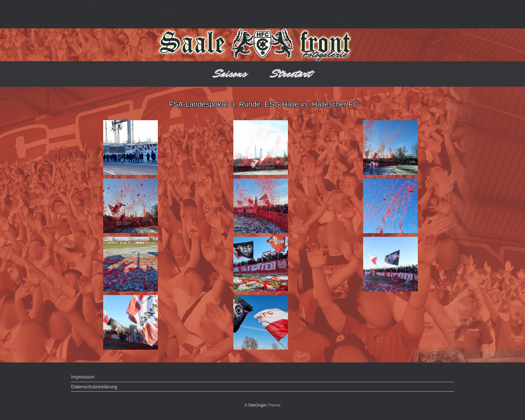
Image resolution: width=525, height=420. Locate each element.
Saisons (230, 74)
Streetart (291, 74)
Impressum (83, 377)
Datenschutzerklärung (94, 387)
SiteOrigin (257, 405)
